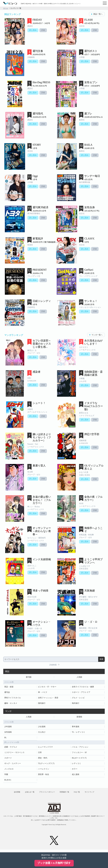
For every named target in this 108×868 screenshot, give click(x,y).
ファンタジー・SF (79, 753)
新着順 (79, 717)
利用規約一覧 (65, 794)
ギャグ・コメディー (13, 764)
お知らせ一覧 (27, 794)
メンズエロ (9, 770)
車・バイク (43, 693)
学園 (6, 775)
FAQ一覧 (80, 794)
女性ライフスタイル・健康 (83, 687)
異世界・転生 (44, 775)
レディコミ (76, 764)
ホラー (75, 770)
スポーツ (8, 759)
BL (5, 738)
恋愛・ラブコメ (11, 748)
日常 (40, 753)
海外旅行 (76, 704)
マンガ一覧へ (97, 335)
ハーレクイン (44, 770)
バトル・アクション (80, 748)
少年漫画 (8, 727)
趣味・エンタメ (11, 704)
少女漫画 (42, 727)
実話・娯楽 (9, 687)
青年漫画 (76, 727)
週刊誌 (7, 693)
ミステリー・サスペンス (14, 753)
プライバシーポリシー (46, 794)
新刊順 (29, 677)
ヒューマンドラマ (45, 748)
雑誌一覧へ (98, 14)
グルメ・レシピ (78, 698)
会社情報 (12, 794)
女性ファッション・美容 (48, 698)
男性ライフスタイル (13, 698)
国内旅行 (42, 704)
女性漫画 (8, 733)
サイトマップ (94, 794)
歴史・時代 (43, 759)
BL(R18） (8, 781)
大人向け (42, 733)
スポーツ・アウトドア (81, 693)
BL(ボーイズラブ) (79, 759)
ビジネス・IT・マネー (47, 687)
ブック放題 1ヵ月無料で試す (54, 863)
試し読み (33, 30)
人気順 (79, 677)
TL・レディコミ (78, 733)
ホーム (6, 8)
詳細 (44, 30)
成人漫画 (76, 775)
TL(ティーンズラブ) (46, 764)
